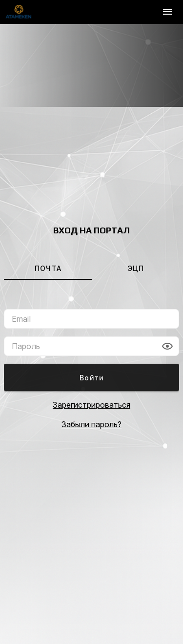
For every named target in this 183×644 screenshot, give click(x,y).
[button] (167, 346)
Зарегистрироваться (91, 405)
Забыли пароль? (91, 424)
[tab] (48, 268)
